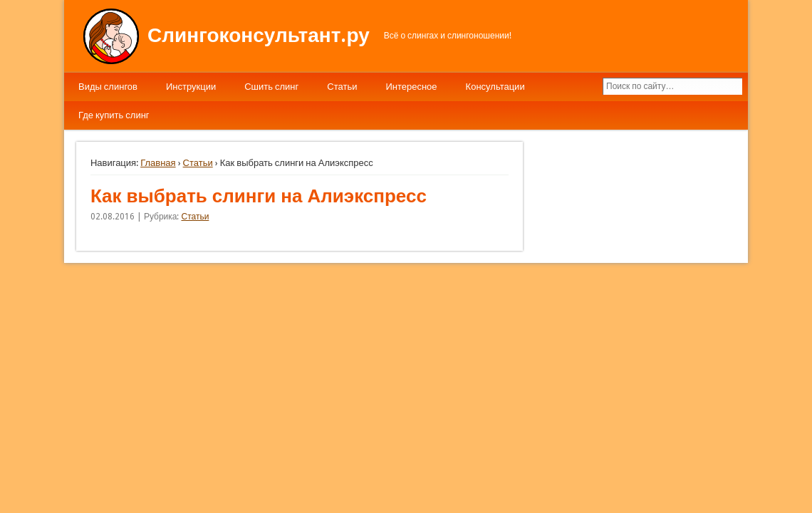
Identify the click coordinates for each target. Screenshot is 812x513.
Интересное (411, 87)
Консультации (495, 87)
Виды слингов (108, 87)
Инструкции (191, 87)
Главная (158, 163)
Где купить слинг (114, 115)
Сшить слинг (271, 87)
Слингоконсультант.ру (259, 35)
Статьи (342, 87)
